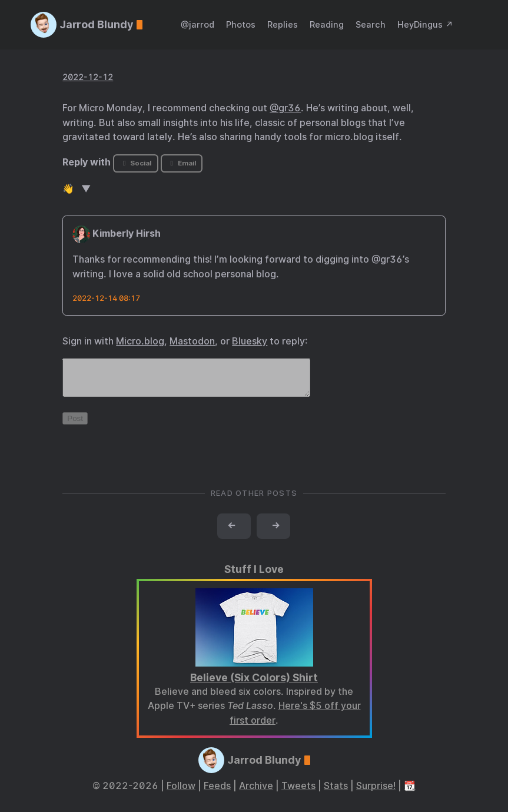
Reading (327, 24)
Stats (336, 793)
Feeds (217, 793)
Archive (256, 793)
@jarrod (197, 24)
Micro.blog (140, 341)
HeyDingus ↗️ (425, 24)
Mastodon (192, 341)
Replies (283, 24)
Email (181, 163)
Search (371, 24)
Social (136, 163)
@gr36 (285, 108)
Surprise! (376, 793)
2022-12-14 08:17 (106, 298)
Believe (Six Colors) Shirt (254, 685)
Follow (181, 793)
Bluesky (250, 341)
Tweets (298, 793)
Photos (241, 24)
